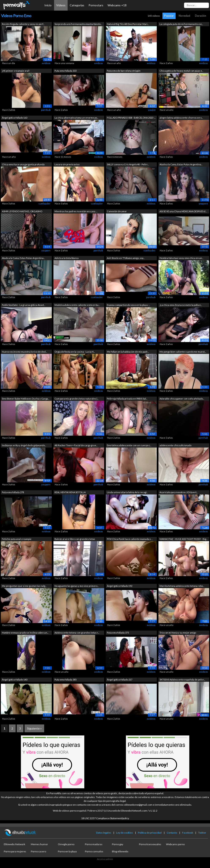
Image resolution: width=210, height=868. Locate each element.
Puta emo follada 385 (65, 680)
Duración (201, 16)
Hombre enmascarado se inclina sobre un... (25, 633)
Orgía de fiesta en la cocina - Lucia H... (75, 352)
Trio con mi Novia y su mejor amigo (178, 633)
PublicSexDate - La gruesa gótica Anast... (24, 305)
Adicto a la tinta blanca (67, 258)
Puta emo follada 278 (13, 492)
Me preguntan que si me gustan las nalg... (24, 586)
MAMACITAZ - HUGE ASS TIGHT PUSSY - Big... (183, 539)
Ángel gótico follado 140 (15, 680)
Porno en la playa (67, 851)
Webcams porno (175, 844)
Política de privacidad (150, 833)
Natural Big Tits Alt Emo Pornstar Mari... (128, 24)
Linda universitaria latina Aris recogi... (127, 492)
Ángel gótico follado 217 (120, 680)
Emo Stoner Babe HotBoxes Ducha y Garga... (26, 399)
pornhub (46, 110)
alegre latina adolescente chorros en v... (181, 118)
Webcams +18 (117, 5)
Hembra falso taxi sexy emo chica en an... (181, 258)
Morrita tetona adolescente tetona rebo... (182, 586)
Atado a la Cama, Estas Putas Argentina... (181, 164)
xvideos (46, 63)
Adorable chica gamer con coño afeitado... (182, 399)
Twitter (202, 833)
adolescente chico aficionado (175, 445)
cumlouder (44, 203)
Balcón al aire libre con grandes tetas (75, 539)
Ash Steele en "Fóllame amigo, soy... (126, 258)
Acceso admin (105, 859)
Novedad (184, 16)
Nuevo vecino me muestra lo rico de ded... (24, 352)
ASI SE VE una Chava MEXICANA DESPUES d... (183, 211)
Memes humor (39, 844)
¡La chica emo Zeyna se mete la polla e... (181, 305)
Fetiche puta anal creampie (17, 539)
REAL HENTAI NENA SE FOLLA (70, 492)
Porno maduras (94, 844)
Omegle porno (66, 844)
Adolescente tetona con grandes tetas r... (77, 633)
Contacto (172, 833)
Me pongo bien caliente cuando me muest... (183, 352)
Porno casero (38, 851)
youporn (203, 203)
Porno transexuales (150, 844)
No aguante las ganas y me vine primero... (77, 586)
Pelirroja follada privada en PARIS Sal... (127, 399)
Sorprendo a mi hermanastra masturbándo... (78, 24)
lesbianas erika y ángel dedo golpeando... (24, 445)
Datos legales (104, 833)
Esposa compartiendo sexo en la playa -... (128, 305)
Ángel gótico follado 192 (120, 586)
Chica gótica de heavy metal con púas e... (181, 71)
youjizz (152, 110)
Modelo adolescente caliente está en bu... (77, 305)
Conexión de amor (117, 211)
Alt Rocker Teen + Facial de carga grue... (76, 445)
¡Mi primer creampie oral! (16, 71)
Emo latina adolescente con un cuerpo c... (129, 445)
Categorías (77, 5)
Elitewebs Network (14, 844)
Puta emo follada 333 (65, 71)
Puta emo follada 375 (118, 633)
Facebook (188, 833)
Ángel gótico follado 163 (15, 118)
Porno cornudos (94, 851)
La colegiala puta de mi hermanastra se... (181, 24)
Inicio (48, 5)
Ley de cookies (125, 833)
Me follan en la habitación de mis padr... (128, 352)
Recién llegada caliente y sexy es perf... (23, 24)
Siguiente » (34, 728)
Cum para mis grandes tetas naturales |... (76, 399)
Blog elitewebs (120, 851)
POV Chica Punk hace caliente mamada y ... (130, 539)
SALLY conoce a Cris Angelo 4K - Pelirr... (128, 164)
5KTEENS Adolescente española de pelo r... (182, 680)
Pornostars (96, 5)
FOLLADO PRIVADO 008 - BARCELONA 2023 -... (131, 118)
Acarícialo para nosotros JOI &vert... (179, 492)
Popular (169, 16)
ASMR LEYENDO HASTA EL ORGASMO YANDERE (22, 212)
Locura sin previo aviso (67, 164)
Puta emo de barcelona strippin (124, 71)
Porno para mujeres (15, 851)
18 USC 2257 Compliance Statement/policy (105, 818)
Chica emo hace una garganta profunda (23, 164)
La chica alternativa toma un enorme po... (76, 118)
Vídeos (61, 5)
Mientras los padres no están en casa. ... (76, 211)
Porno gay (118, 844)
